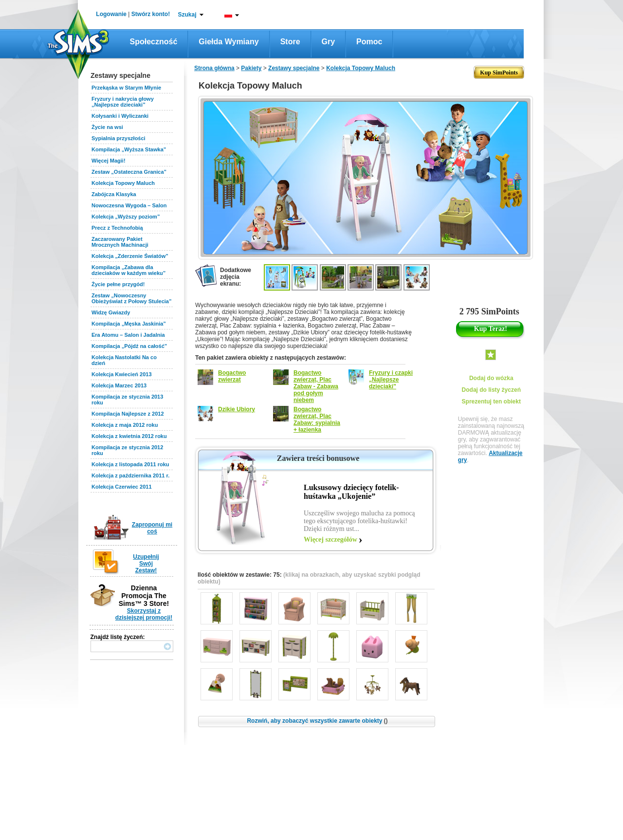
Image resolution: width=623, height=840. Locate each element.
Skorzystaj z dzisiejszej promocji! (144, 614)
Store (290, 42)
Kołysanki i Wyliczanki (120, 116)
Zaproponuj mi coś (152, 528)
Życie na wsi (107, 127)
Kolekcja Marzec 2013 (119, 385)
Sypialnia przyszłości (119, 138)
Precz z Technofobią (117, 228)
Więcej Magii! (109, 161)
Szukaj (187, 15)
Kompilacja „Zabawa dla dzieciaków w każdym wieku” (128, 270)
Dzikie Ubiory (237, 409)
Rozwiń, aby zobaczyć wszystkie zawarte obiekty (317, 721)
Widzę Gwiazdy (111, 312)
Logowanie (111, 14)
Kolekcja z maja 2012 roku (125, 425)
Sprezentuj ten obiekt (491, 402)
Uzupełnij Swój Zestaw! (146, 564)
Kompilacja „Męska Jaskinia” (129, 324)
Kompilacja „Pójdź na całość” (129, 346)
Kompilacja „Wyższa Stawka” (129, 149)
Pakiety (251, 68)
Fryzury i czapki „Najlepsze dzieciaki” (391, 380)
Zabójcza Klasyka (114, 194)
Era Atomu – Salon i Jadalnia (128, 335)
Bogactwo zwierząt (232, 376)
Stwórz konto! (151, 14)
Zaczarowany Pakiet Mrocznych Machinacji (120, 242)
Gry (329, 42)
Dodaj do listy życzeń (491, 390)
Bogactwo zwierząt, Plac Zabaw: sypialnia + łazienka (317, 420)
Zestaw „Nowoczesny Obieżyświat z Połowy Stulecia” (131, 298)
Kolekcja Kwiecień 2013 (122, 374)
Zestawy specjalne (294, 68)
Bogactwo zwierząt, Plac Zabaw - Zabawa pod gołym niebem (316, 386)
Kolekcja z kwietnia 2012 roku (129, 436)
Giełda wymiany (229, 42)
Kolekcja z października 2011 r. (130, 475)
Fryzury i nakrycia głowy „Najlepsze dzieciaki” (123, 102)
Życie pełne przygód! (118, 284)
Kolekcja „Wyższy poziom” (126, 217)
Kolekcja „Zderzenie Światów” (130, 256)
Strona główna (214, 68)
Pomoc (369, 42)
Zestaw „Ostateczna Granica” (129, 172)
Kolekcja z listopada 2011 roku (130, 464)
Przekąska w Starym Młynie (126, 88)
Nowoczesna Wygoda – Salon (129, 205)
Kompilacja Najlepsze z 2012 (128, 414)
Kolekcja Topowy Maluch (123, 183)
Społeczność (154, 42)
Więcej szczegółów (330, 539)
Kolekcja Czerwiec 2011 (122, 487)
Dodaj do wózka (491, 378)
